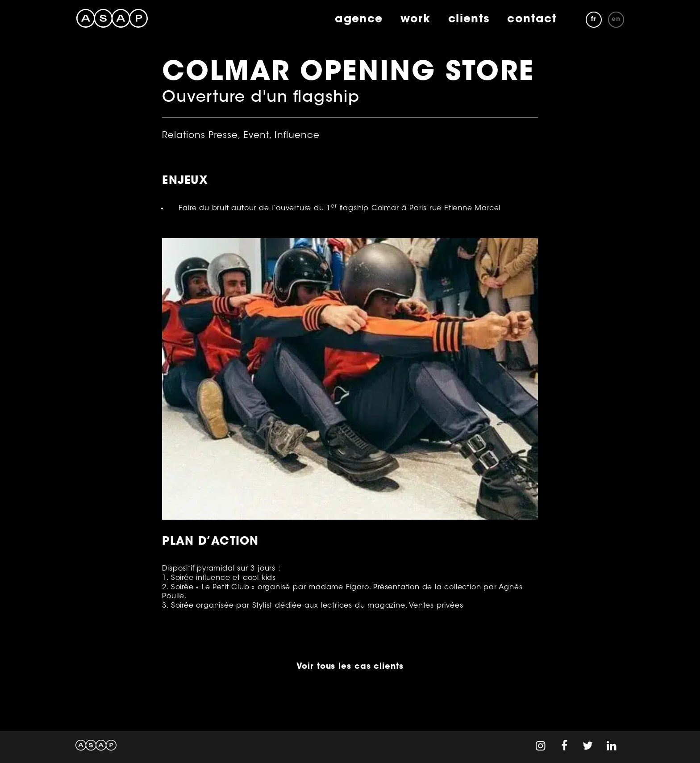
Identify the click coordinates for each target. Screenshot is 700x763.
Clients (469, 20)
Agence (359, 20)
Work (415, 20)
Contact (532, 20)
